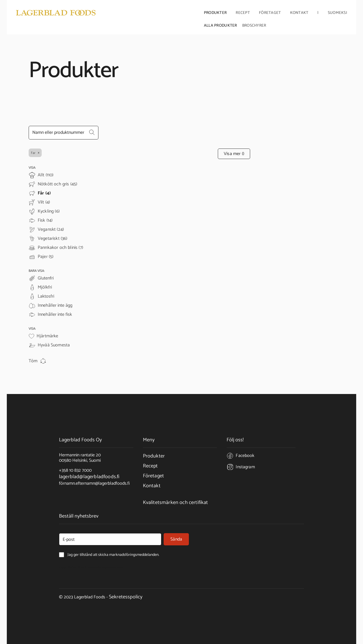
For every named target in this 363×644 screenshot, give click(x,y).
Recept (243, 13)
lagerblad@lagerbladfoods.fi (89, 477)
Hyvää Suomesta (54, 345)
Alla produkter (220, 25)
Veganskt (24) (51, 230)
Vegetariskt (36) (53, 239)
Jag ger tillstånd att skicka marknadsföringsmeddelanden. (91, 567)
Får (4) (44, 193)
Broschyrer (254, 25)
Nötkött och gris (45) (57, 184)
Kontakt (299, 13)
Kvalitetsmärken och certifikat (176, 503)
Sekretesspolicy (126, 597)
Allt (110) (46, 175)
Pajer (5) (46, 257)
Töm (38, 361)
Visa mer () (234, 154)
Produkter (154, 456)
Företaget (153, 476)
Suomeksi (337, 13)
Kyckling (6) (49, 211)
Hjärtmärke (48, 336)
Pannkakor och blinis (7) (60, 248)
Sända (176, 539)
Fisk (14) (45, 221)
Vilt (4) (44, 202)
